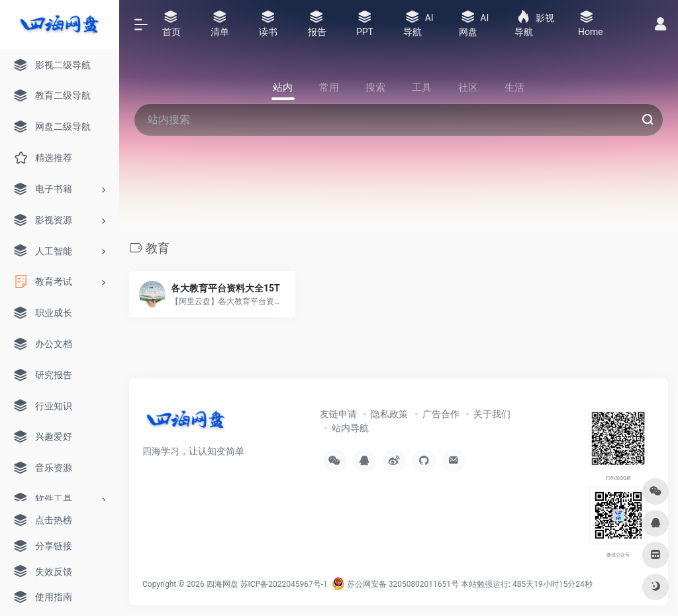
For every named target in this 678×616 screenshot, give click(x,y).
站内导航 (350, 428)
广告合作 (441, 414)
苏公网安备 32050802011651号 (395, 584)
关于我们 (492, 414)
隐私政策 (389, 414)
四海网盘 (222, 584)
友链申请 (338, 414)
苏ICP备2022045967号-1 (284, 584)
